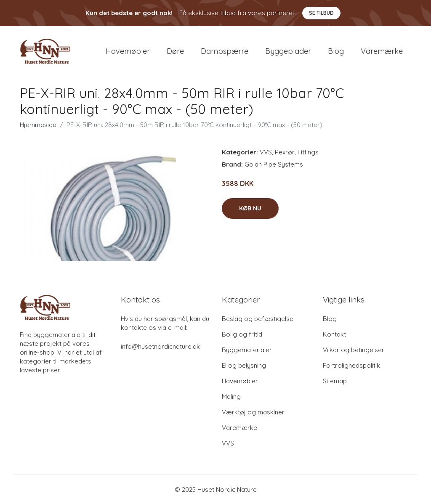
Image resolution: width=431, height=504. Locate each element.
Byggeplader (288, 51)
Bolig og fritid (242, 334)
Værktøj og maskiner (253, 412)
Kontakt (334, 334)
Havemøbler (128, 51)
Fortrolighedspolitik (351, 365)
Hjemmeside (38, 125)
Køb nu (250, 208)
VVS (266, 152)
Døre (175, 51)
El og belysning (244, 365)
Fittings (308, 152)
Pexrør (285, 152)
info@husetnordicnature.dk (160, 346)
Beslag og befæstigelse (258, 319)
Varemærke (382, 51)
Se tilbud (321, 13)
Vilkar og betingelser (354, 350)
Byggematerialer (247, 350)
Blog (336, 51)
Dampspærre (225, 51)
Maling (231, 397)
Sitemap (335, 381)
